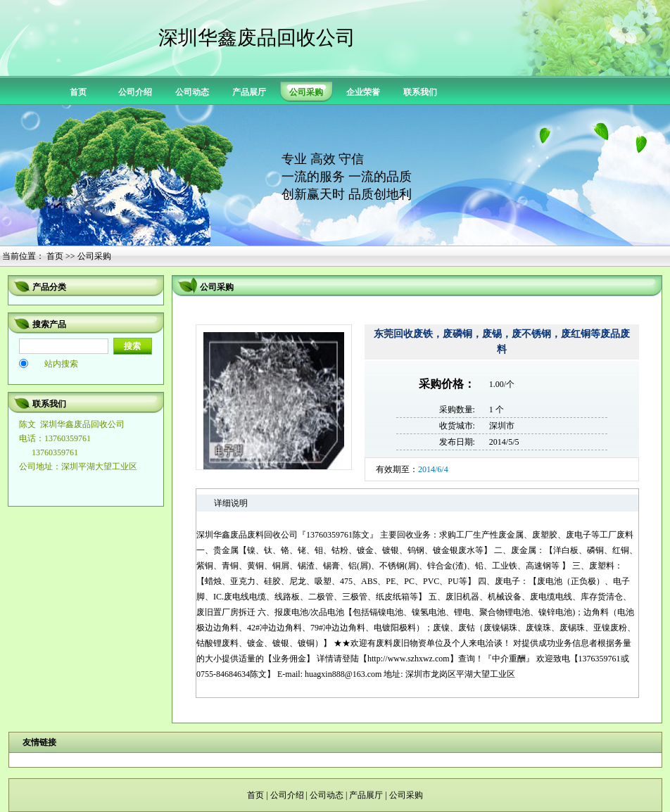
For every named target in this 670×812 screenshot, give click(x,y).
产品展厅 (249, 92)
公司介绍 (135, 92)
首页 (78, 92)
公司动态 (192, 92)
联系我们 (420, 92)
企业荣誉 (363, 92)
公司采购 (406, 795)
